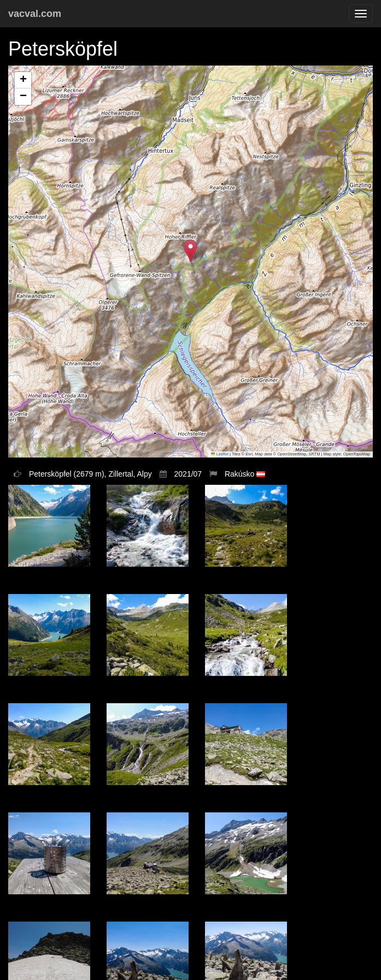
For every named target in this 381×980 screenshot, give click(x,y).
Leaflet (220, 454)
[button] (190, 250)
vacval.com (35, 14)
